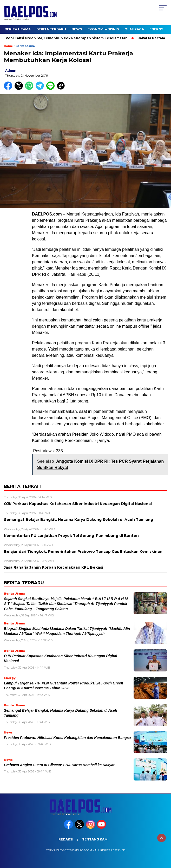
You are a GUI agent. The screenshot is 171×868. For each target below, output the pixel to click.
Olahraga (134, 29)
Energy (156, 29)
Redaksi (66, 839)
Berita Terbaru (51, 29)
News (77, 29)
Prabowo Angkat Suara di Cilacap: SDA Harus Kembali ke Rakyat (59, 765)
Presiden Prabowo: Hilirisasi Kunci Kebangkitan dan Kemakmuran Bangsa (67, 738)
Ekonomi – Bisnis (103, 29)
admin (11, 70)
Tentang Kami (95, 839)
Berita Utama (18, 29)
